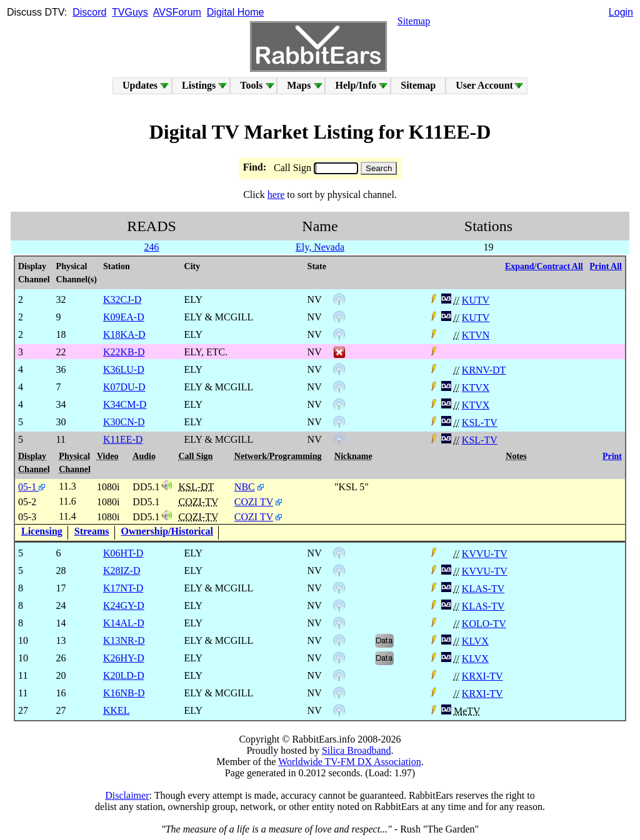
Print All (606, 266)
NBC (245, 487)
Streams (92, 531)
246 (151, 247)
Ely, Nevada (320, 247)
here (276, 195)
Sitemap (414, 21)
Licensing (42, 531)
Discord (89, 12)
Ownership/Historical (167, 531)
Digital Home (236, 12)
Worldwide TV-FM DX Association (350, 762)
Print (612, 456)
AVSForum (177, 12)
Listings (199, 85)
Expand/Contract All (544, 266)
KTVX (476, 388)
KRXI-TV (482, 676)
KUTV (476, 300)
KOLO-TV (484, 624)
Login (621, 12)
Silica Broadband (357, 750)
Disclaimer (127, 795)
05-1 (32, 487)
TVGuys (130, 12)
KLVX (475, 641)
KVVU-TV (485, 554)
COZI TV (254, 502)
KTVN (476, 335)
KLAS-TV (483, 589)
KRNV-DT (484, 370)
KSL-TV (480, 422)
